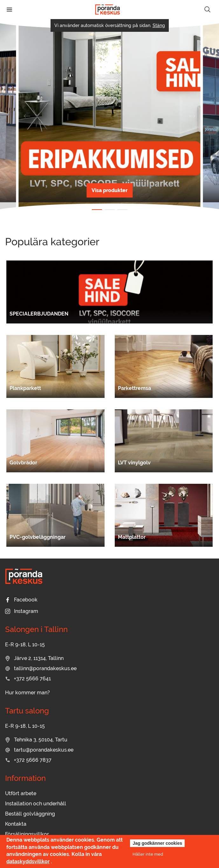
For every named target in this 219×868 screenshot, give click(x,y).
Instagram (22, 611)
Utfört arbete (21, 793)
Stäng (159, 25)
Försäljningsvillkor (27, 834)
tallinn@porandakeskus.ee (41, 668)
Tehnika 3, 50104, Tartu (36, 740)
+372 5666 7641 (28, 679)
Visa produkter (109, 190)
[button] (27, 116)
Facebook (21, 600)
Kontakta (16, 824)
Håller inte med (148, 854)
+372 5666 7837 (28, 760)
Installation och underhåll (36, 804)
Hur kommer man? (27, 693)
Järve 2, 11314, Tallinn (34, 658)
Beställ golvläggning (30, 814)
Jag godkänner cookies (157, 843)
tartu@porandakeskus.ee (39, 750)
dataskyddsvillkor (28, 861)
